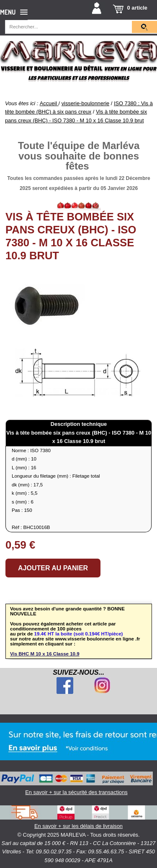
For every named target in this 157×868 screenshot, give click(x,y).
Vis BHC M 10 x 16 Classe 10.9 (45, 654)
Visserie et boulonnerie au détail (51, 69)
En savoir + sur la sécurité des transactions (76, 783)
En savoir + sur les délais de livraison (78, 817)
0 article (137, 8)
